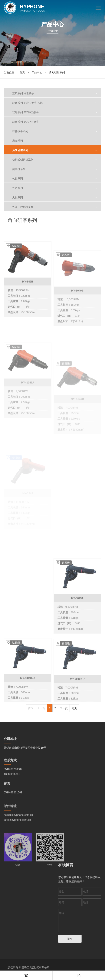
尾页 (74, 708)
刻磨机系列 (19, 169)
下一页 (64, 708)
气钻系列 (18, 179)
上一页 (41, 708)
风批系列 (18, 198)
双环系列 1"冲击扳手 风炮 (27, 103)
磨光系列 (18, 141)
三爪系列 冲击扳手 (23, 93)
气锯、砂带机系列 (23, 207)
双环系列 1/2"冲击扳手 (25, 122)
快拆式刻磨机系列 (23, 160)
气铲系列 (18, 188)
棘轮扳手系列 (20, 131)
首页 (22, 72)
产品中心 (37, 72)
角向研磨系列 (20, 150)
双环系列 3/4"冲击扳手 (25, 112)
